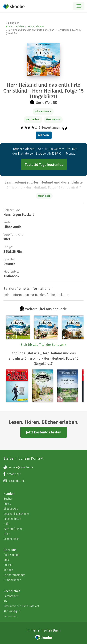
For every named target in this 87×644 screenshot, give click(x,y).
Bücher (20, 27)
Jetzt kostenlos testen (44, 432)
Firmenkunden (12, 580)
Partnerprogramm (14, 575)
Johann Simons (36, 27)
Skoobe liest (11, 539)
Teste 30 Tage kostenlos (44, 165)
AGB (6, 601)
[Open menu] (79, 6)
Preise (7, 504)
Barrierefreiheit (13, 529)
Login (7, 534)
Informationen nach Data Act (21, 606)
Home (9, 27)
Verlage (8, 570)
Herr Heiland (33, 119)
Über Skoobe (11, 555)
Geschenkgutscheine (16, 514)
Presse (8, 565)
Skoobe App (11, 509)
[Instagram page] (43, 481)
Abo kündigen (12, 611)
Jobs (6, 560)
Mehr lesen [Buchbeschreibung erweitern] (44, 196)
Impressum (10, 616)
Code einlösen (12, 519)
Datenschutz (11, 596)
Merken (43, 135)
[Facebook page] (43, 474)
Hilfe (6, 524)
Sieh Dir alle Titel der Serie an (44, 345)
